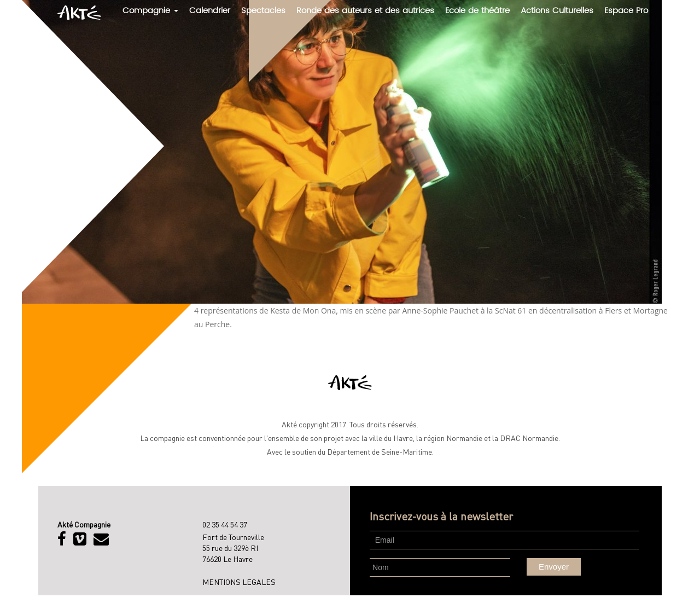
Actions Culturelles (557, 11)
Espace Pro (626, 11)
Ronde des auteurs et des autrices (365, 11)
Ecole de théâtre (477, 11)
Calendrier (210, 11)
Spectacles (263, 11)
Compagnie (150, 11)
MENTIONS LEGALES (239, 582)
